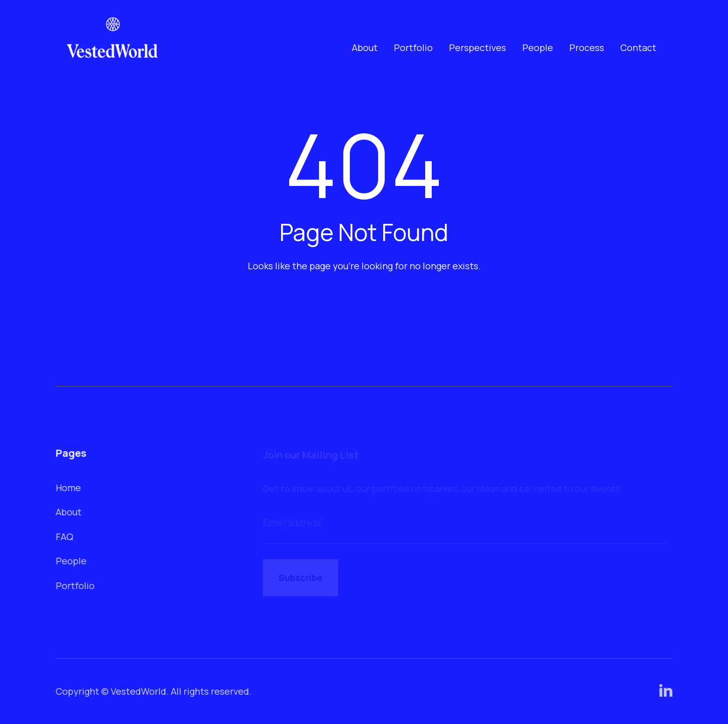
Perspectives (477, 47)
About (365, 47)
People (538, 47)
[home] (113, 48)
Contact (638, 47)
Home (69, 488)
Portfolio (413, 47)
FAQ (65, 536)
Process (587, 47)
